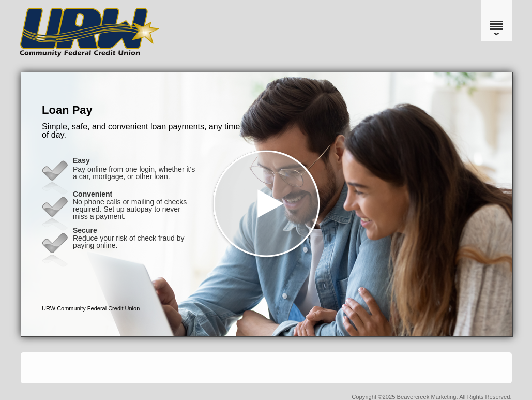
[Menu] (496, 21)
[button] (267, 204)
